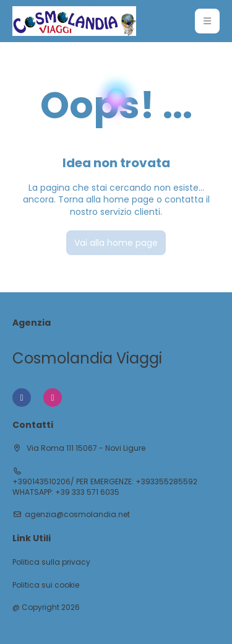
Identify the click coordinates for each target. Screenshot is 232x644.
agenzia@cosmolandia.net (77, 515)
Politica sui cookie (46, 585)
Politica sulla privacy (51, 562)
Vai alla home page (116, 243)
